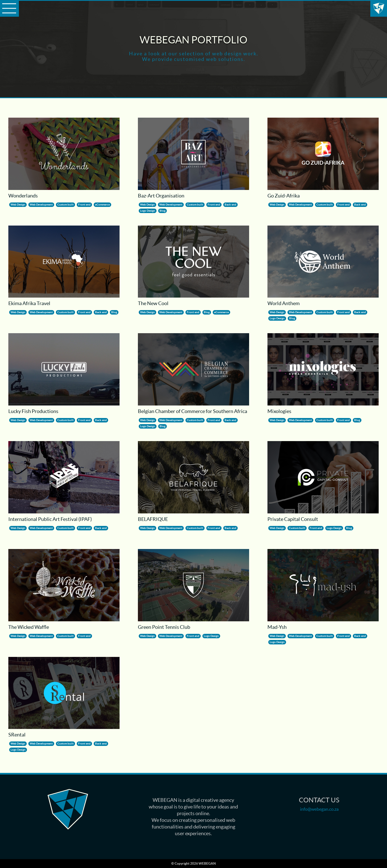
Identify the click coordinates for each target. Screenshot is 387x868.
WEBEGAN (379, 8)
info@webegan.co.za (319, 809)
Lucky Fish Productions (68, 809)
